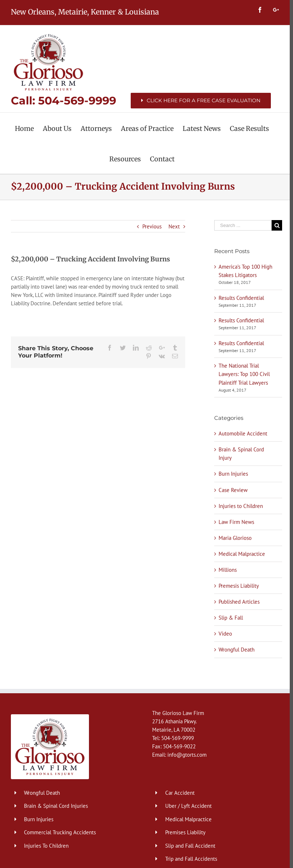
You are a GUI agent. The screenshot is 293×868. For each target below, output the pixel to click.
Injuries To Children (46, 846)
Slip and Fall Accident (188, 846)
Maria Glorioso (233, 538)
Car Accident (178, 793)
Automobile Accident (241, 433)
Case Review (231, 490)
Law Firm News (234, 522)
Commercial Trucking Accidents (60, 832)
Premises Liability (184, 832)
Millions (225, 570)
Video (223, 634)
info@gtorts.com (185, 755)
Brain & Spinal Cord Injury (239, 454)
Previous (150, 226)
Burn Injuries (231, 474)
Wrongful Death (234, 650)
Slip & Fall (229, 618)
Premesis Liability (237, 586)
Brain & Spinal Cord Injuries (56, 806)
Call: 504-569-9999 (64, 101)
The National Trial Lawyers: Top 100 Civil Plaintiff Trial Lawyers (242, 374)
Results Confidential (239, 298)
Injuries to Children (239, 506)
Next (172, 226)
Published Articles (237, 602)
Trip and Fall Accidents (189, 859)
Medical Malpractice (240, 554)
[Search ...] (240, 225)
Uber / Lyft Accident (187, 806)
